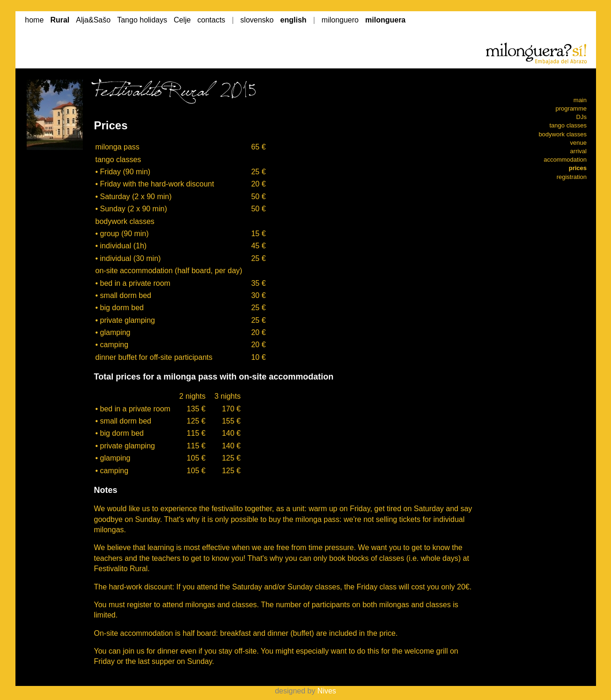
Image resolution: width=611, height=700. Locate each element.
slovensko (257, 20)
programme (571, 108)
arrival (578, 151)
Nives (327, 691)
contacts (212, 20)
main (580, 100)
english (294, 20)
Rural (60, 20)
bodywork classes (563, 134)
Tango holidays (142, 20)
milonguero (340, 20)
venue (578, 143)
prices (578, 168)
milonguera (385, 20)
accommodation (565, 160)
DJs (582, 117)
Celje (182, 20)
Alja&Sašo (93, 20)
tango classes (568, 125)
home (34, 20)
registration (572, 177)
